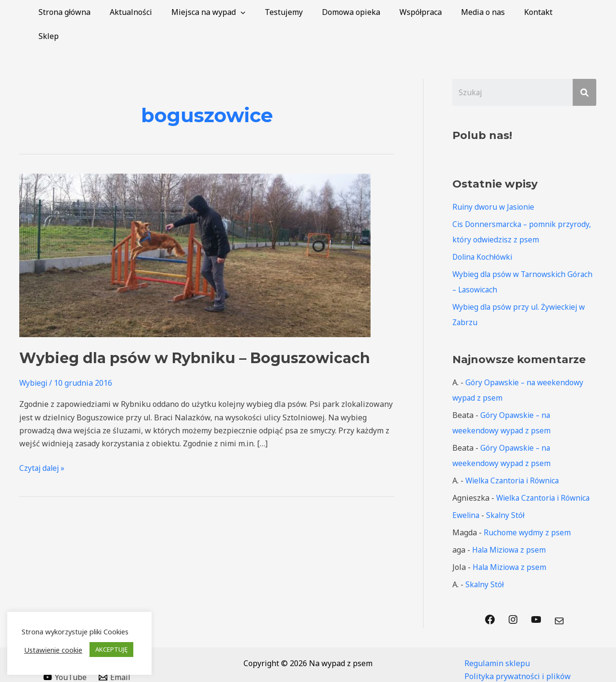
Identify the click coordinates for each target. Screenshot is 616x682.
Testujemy (300, 12)
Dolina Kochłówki (484, 233)
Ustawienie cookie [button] (53, 650)
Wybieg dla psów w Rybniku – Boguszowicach (195, 334)
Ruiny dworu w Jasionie (495, 183)
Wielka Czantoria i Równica (515, 457)
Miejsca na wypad (229, 12)
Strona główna (92, 12)
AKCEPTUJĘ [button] (111, 649)
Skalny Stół (508, 492)
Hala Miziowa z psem (511, 526)
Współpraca (429, 12)
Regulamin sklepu (497, 640)
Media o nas (488, 12)
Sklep (579, 12)
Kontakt (539, 12)
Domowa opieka (364, 12)
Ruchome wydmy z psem (527, 509)
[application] (261, 12)
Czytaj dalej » (43, 443)
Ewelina (467, 492)
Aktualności (155, 12)
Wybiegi (34, 359)
